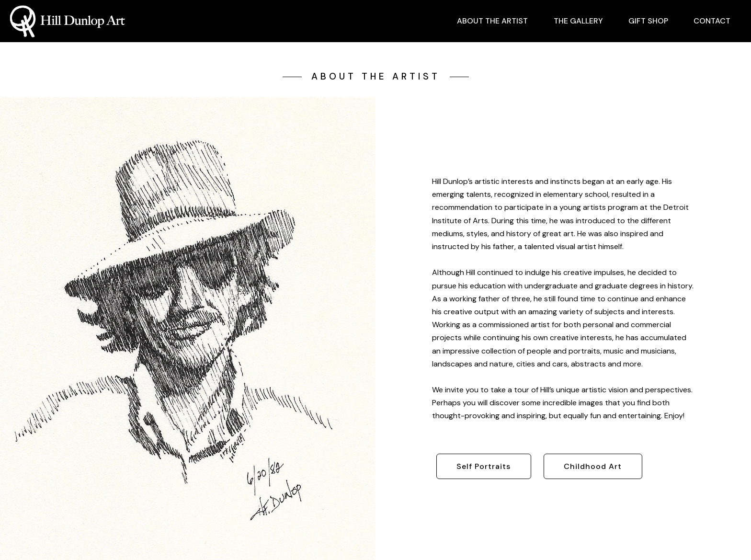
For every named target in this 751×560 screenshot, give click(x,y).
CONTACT (712, 21)
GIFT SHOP (648, 21)
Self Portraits (484, 466)
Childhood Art (593, 466)
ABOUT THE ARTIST (492, 21)
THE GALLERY (578, 21)
